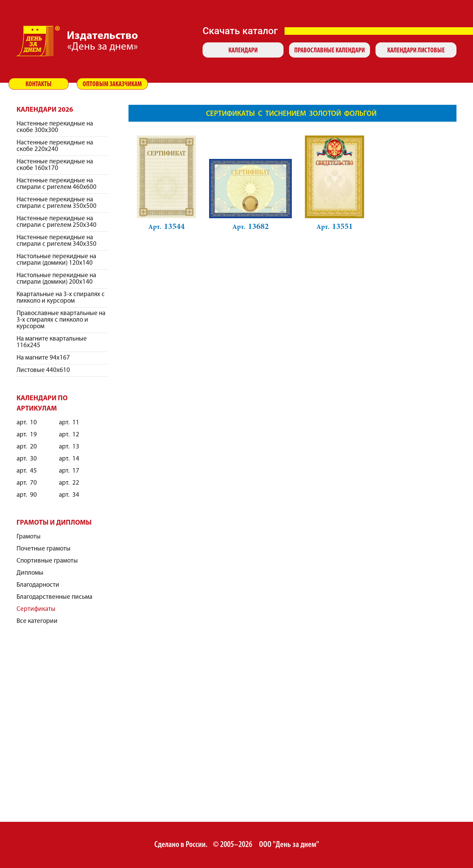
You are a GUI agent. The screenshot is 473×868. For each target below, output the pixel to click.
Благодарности (38, 585)
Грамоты (29, 537)
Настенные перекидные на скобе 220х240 (55, 146)
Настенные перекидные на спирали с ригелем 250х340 (56, 222)
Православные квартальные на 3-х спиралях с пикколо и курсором (61, 320)
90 (27, 495)
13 (69, 447)
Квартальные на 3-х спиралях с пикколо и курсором (61, 298)
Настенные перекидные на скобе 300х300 (55, 127)
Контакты (39, 84)
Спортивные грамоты (47, 561)
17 (69, 471)
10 (27, 423)
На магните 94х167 (43, 358)
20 (27, 447)
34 (69, 495)
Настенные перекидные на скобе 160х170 (55, 165)
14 (69, 459)
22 (69, 483)
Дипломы (30, 573)
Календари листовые (416, 51)
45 (27, 471)
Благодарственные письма (54, 597)
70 (27, 483)
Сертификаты (36, 609)
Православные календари (330, 51)
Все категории (37, 621)
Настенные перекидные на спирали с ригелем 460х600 (56, 184)
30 (27, 459)
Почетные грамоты (44, 549)
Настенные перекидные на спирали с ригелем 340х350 (56, 241)
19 (27, 435)
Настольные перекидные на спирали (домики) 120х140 (56, 260)
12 (69, 435)
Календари (243, 51)
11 (69, 423)
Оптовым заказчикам (112, 84)
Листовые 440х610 (43, 370)
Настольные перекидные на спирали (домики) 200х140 (56, 279)
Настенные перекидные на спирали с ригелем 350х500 (56, 203)
